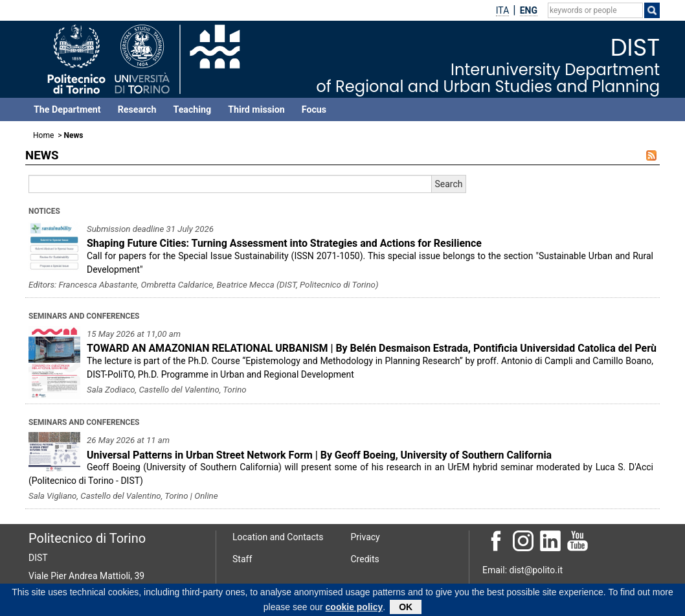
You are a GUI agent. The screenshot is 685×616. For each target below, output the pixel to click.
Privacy (365, 537)
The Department (67, 109)
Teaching (192, 109)
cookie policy (354, 609)
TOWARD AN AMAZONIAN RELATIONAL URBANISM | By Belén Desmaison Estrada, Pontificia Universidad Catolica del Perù (372, 348)
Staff (242, 559)
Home (43, 135)
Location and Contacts (278, 537)
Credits (365, 559)
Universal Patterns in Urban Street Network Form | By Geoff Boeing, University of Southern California (319, 455)
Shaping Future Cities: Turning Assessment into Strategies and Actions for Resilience (284, 243)
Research (137, 109)
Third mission (256, 109)
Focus (314, 109)
